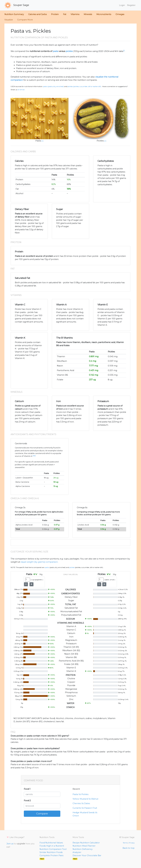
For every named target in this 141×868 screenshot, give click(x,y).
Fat (65, 14)
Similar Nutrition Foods (51, 852)
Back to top (129, 848)
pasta (55, 51)
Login (122, 5)
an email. (21, 90)
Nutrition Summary (14, 14)
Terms (125, 843)
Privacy (132, 843)
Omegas (120, 14)
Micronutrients (104, 14)
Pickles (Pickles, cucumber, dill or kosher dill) (84, 86)
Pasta (38, 141)
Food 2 (27, 801)
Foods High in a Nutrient (52, 846)
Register (131, 5)
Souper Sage (17, 5)
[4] (33, 456)
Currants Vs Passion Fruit (85, 808)
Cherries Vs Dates (81, 803)
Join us (10, 844)
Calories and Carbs (37, 14)
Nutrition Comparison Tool (53, 849)
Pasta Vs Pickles (80, 794)
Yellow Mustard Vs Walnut (85, 799)
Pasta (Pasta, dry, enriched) (53, 86)
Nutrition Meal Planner (84, 846)
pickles (69, 51)
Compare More (25, 20)
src (43, 141)
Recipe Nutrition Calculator (86, 843)
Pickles (100, 141)
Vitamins (75, 14)
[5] (35, 456)
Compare (42, 814)
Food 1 (27, 789)
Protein (55, 14)
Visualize (9, 20)
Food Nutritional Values (51, 843)
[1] (124, 51)
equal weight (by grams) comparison (39, 562)
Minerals (88, 14)
